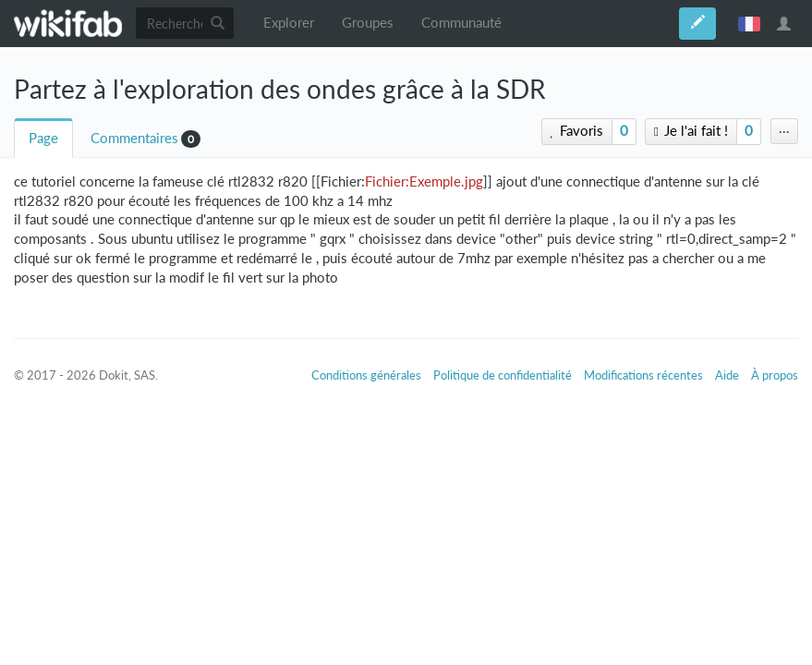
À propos (775, 375)
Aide (727, 375)
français (749, 23)
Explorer (289, 23)
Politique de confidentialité (503, 375)
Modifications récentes (643, 375)
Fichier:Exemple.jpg (424, 181)
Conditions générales (366, 375)
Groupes (368, 23)
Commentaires (134, 138)
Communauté (461, 23)
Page (43, 138)
